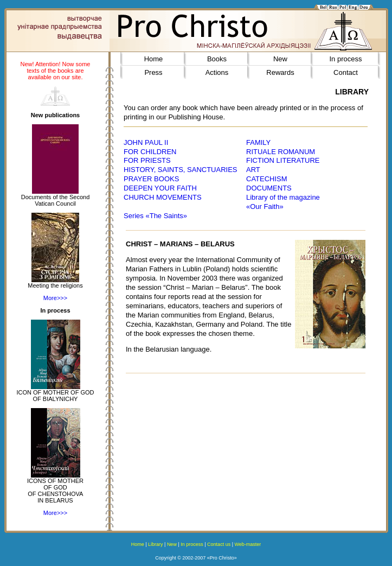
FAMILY (258, 142)
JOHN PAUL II (146, 142)
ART (253, 170)
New (280, 59)
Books (217, 59)
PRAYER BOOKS (151, 179)
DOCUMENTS (269, 188)
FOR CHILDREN (150, 152)
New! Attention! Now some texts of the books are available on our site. (55, 71)
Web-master (248, 544)
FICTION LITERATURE (283, 160)
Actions (217, 72)
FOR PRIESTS (147, 160)
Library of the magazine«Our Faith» (283, 202)
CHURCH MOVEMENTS (163, 197)
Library (156, 544)
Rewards (280, 72)
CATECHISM (267, 179)
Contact (346, 72)
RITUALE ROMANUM (281, 152)
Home (154, 59)
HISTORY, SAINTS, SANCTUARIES (181, 170)
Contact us (219, 544)
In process (346, 59)
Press (153, 72)
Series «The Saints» (155, 216)
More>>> (55, 298)
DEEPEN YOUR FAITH (160, 188)
